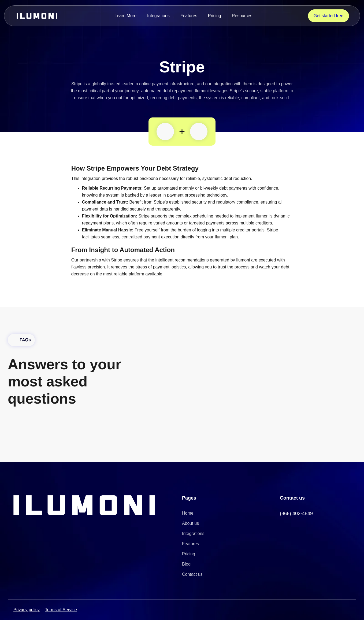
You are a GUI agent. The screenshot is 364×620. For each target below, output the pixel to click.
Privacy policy (27, 610)
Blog (186, 564)
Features (189, 16)
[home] (37, 16)
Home (188, 513)
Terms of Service (61, 610)
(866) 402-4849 (296, 514)
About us (190, 523)
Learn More (125, 16)
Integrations (158, 16)
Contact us (192, 574)
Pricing (215, 16)
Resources (242, 16)
